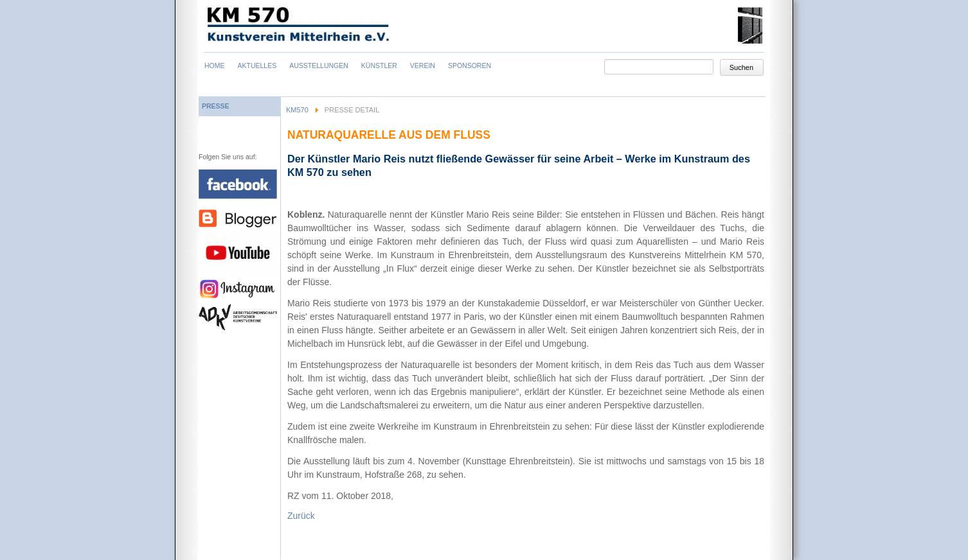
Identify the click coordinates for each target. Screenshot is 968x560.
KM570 (297, 110)
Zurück (301, 516)
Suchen (741, 67)
